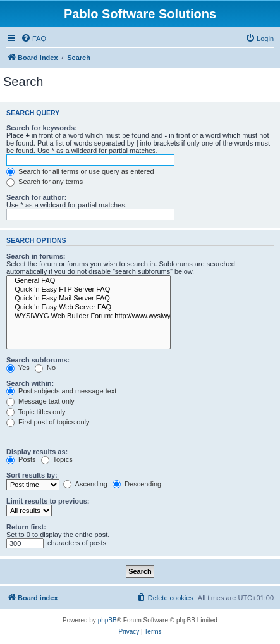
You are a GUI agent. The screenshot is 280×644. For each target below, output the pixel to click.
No (45, 368)
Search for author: (36, 197)
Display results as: (37, 452)
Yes (18, 368)
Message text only (40, 401)
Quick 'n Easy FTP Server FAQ (88, 290)
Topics (57, 459)
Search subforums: (38, 360)
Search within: (30, 383)
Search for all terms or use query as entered (80, 171)
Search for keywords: (42, 128)
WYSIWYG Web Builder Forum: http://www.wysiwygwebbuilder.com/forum (88, 316)
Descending (137, 484)
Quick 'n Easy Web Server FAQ (88, 307)
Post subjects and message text (61, 391)
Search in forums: (36, 256)
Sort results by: (32, 475)
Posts (21, 459)
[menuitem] (33, 39)
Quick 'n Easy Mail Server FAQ (88, 299)
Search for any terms (45, 182)
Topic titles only (36, 412)
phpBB (107, 620)
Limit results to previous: (48, 501)
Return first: (26, 527)
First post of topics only (48, 422)
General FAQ (88, 281)
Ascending (85, 484)
